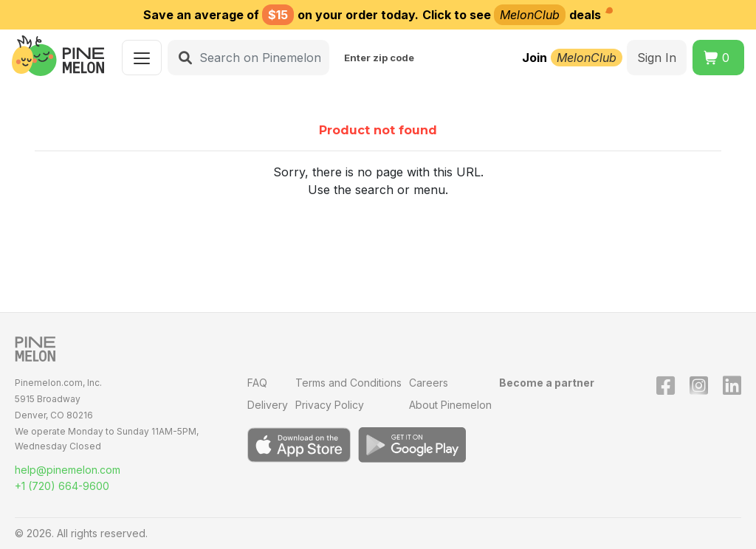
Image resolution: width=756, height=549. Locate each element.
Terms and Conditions (348, 383)
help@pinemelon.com (68, 470)
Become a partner (547, 383)
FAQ (257, 383)
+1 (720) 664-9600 (62, 486)
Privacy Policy (330, 405)
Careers (429, 383)
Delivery (268, 405)
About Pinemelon (450, 405)
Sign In (657, 58)
